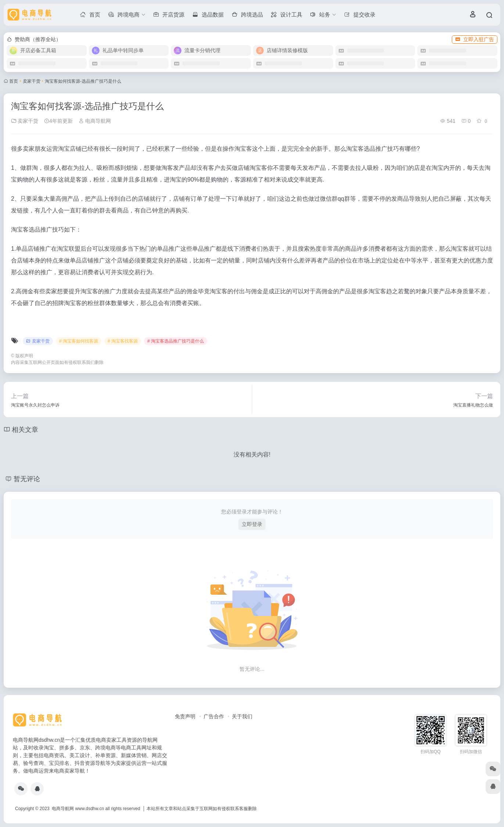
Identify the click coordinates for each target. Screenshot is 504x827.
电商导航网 (95, 121)
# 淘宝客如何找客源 (79, 341)
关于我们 (242, 716)
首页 (14, 81)
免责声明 (185, 716)
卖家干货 (32, 81)
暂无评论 (27, 479)
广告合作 (214, 716)
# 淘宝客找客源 (123, 341)
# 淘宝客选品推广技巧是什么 (176, 341)
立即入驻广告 (475, 39)
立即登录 (252, 524)
